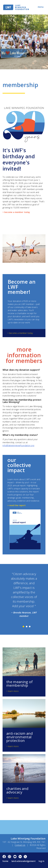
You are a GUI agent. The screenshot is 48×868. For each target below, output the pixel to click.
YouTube (15, 857)
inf (4, 445)
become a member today (21, 333)
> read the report (17, 505)
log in (41, 861)
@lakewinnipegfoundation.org (20, 445)
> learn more (12, 691)
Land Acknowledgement (24, 861)
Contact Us (20, 845)
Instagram (10, 857)
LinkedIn (20, 857)
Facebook (4, 857)
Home (5, 861)
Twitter (25, 857)
